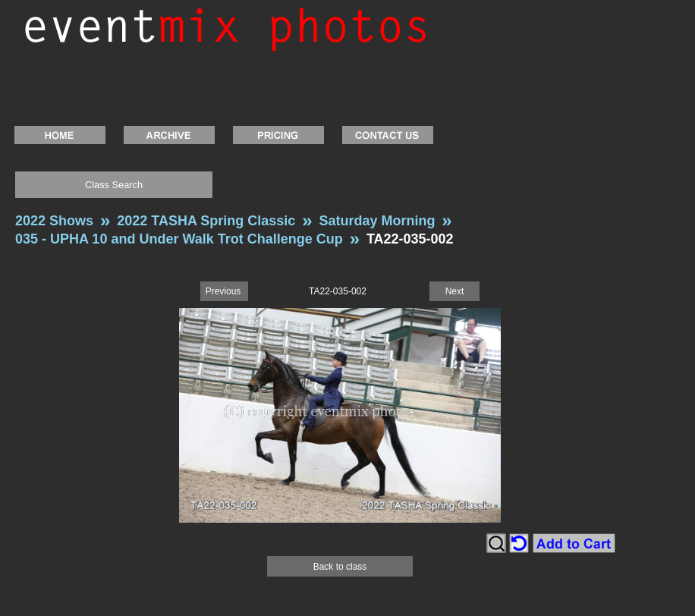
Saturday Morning (377, 221)
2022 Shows (54, 221)
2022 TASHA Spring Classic (206, 221)
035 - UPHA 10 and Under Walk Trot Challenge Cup (179, 239)
